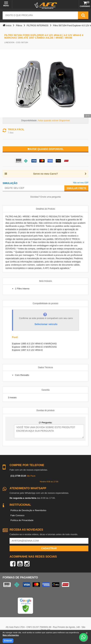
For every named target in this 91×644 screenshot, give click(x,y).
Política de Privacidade (22, 520)
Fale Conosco (17, 515)
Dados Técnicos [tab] (46, 367)
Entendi (8, 641)
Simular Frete (76, 188)
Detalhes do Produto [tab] (45, 209)
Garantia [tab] (45, 390)
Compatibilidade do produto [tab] (45, 303)
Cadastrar (49, 548)
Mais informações (11, 635)
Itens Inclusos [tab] (45, 281)
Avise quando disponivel (45, 149)
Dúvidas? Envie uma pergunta (45, 197)
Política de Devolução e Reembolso (28, 510)
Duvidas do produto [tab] (45, 410)
